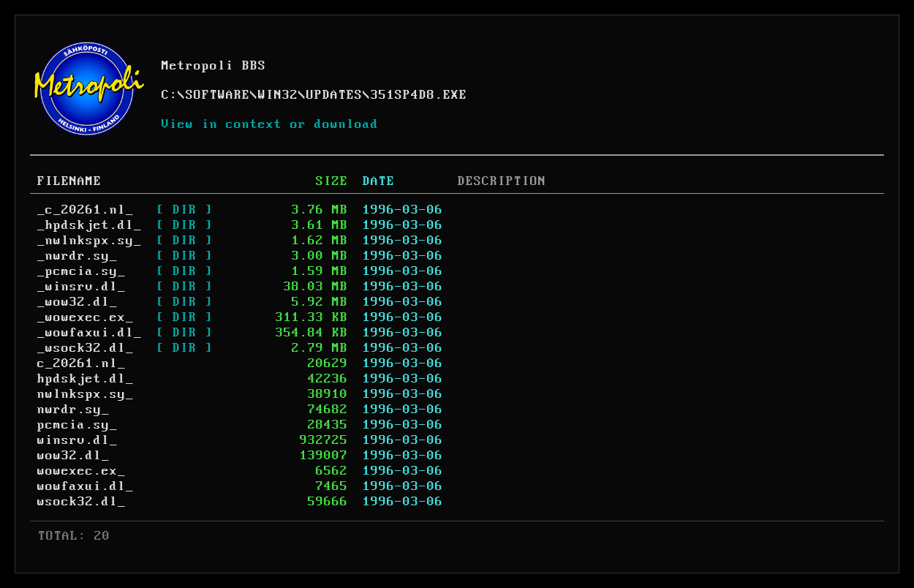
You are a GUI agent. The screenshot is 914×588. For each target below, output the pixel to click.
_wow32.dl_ (78, 302)
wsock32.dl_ (82, 502)
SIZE (332, 181)
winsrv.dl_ (78, 440)
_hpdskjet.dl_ (90, 225)
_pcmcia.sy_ (82, 271)
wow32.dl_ (73, 456)
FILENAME (69, 181)
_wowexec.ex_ (86, 317)
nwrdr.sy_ (73, 410)
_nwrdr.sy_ (78, 256)
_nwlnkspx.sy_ (90, 241)
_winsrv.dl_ (82, 287)
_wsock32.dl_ (86, 348)
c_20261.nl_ (82, 363)
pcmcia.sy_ (78, 425)
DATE (379, 181)
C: (170, 95)
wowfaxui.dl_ (86, 486)
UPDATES (335, 95)
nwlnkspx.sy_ (86, 394)
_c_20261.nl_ (86, 210)
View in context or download (270, 124)
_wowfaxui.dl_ (90, 333)
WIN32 (278, 95)
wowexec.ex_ (82, 471)
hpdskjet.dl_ (86, 379)
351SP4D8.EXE (419, 95)
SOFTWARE (218, 95)
